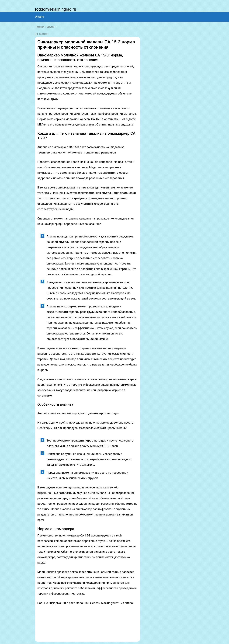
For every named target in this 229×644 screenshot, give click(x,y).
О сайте (40, 17)
